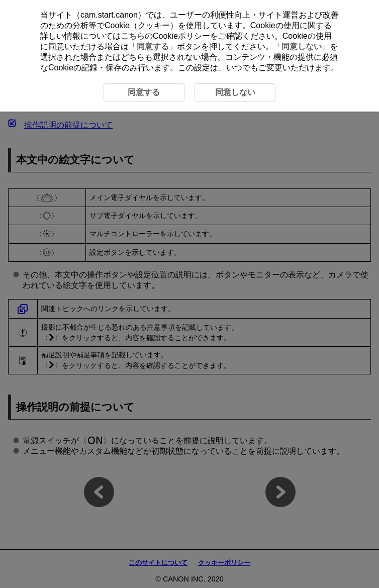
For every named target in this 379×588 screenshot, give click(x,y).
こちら (133, 36)
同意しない (302, 46)
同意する (153, 46)
